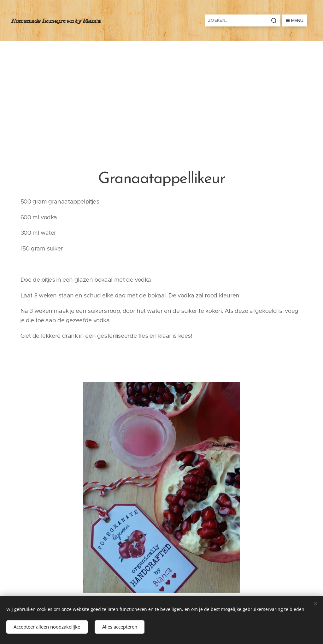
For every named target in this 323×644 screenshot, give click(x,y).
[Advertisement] (161, 88)
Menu (295, 20)
